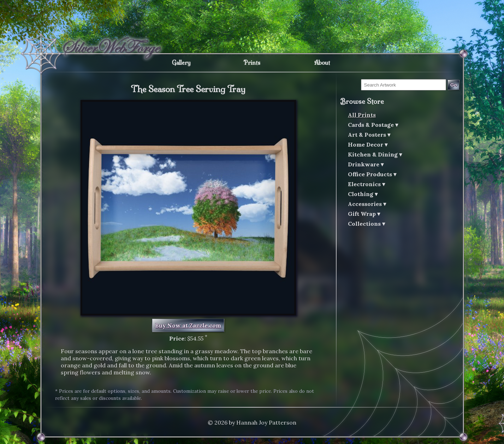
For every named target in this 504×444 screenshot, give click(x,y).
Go (454, 85)
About (322, 63)
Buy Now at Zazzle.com (188, 325)
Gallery (181, 63)
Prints (252, 63)
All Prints (362, 115)
